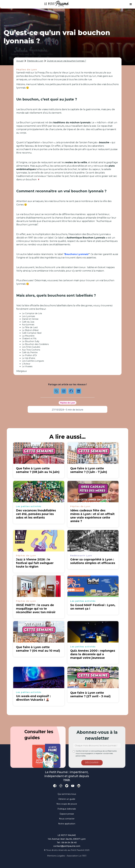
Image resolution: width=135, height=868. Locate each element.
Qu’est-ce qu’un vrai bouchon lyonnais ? (66, 61)
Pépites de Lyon (35, 61)
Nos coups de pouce (67, 804)
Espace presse (67, 814)
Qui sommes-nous (67, 794)
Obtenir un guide (67, 799)
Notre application (67, 824)
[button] (131, 4)
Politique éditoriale (67, 809)
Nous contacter (67, 819)
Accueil (20, 61)
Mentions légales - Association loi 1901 (67, 856)
